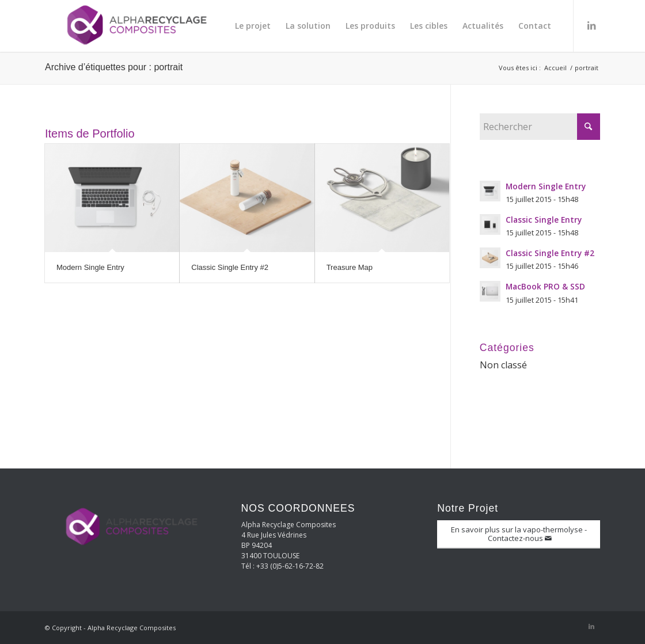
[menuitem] (253, 26)
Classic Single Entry (544, 220)
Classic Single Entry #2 (230, 267)
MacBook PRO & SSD (545, 286)
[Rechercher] (540, 127)
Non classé (503, 365)
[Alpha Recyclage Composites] (131, 26)
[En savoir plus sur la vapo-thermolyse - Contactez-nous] (519, 534)
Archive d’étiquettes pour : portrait (114, 67)
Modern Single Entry (90, 267)
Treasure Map (350, 267)
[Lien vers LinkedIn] (591, 25)
